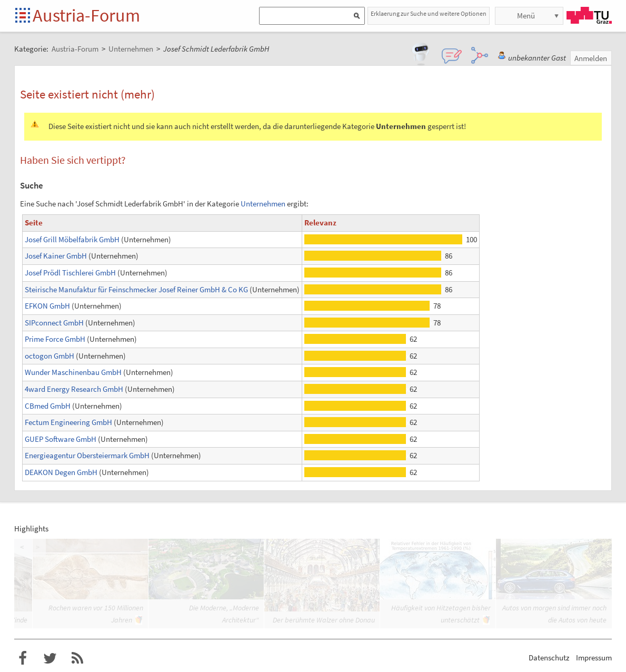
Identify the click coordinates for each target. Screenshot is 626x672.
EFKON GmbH (47, 306)
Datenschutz (549, 658)
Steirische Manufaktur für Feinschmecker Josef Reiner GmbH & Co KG (136, 289)
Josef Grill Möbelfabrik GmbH (72, 239)
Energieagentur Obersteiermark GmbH (87, 455)
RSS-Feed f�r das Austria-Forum (77, 658)
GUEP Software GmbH (61, 439)
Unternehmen (263, 204)
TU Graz (589, 15)
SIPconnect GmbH (54, 323)
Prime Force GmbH (55, 339)
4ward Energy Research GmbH (74, 389)
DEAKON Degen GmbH (61, 472)
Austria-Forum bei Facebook (23, 658)
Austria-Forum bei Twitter (50, 658)
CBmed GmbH (48, 406)
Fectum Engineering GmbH (68, 422)
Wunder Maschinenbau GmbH (73, 372)
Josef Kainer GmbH (56, 256)
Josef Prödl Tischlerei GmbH (70, 273)
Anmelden (591, 58)
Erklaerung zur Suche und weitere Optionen (429, 13)
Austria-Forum (86, 15)
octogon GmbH (49, 356)
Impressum (594, 658)
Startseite (23, 16)
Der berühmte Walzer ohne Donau (324, 620)
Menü (526, 16)
